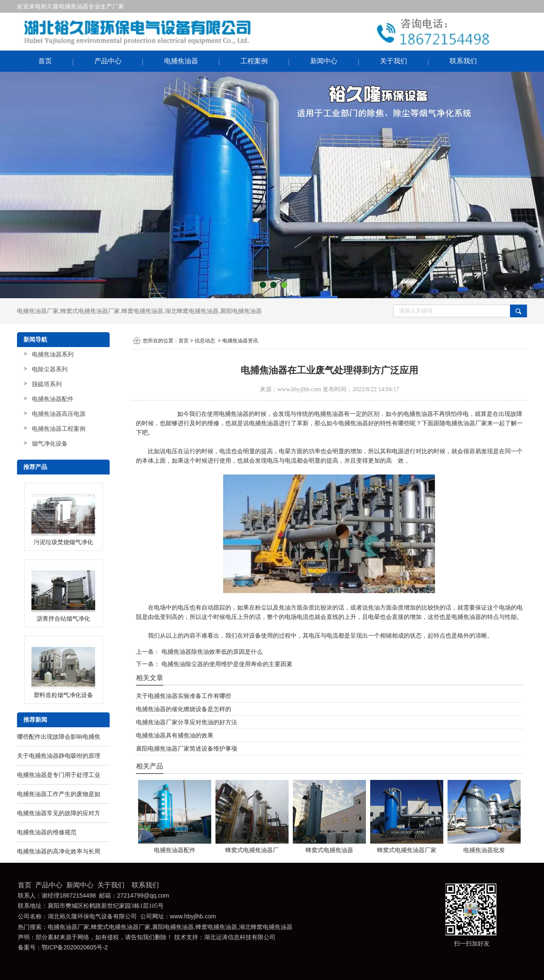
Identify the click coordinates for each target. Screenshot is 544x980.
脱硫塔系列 (47, 384)
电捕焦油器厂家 (38, 311)
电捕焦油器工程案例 (59, 429)
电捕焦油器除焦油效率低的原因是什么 (211, 652)
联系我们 (463, 61)
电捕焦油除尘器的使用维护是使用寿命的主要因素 (226, 664)
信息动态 (205, 341)
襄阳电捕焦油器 (241, 311)
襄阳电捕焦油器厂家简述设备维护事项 (187, 748)
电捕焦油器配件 (53, 399)
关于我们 (394, 61)
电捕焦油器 (181, 61)
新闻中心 (324, 61)
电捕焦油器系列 (53, 354)
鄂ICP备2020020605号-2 (75, 947)
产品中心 (108, 61)
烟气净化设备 (50, 443)
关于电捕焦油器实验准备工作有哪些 (184, 696)
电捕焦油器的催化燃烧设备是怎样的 (184, 709)
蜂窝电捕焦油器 (142, 311)
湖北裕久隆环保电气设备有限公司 (92, 916)
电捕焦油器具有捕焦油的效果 (175, 735)
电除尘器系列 (50, 369)
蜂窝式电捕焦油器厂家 (90, 311)
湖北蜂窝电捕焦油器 (192, 311)
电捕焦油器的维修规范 (47, 832)
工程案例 (254, 61)
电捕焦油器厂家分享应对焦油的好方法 (187, 722)
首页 (45, 61)
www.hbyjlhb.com (299, 389)
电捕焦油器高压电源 (59, 414)
